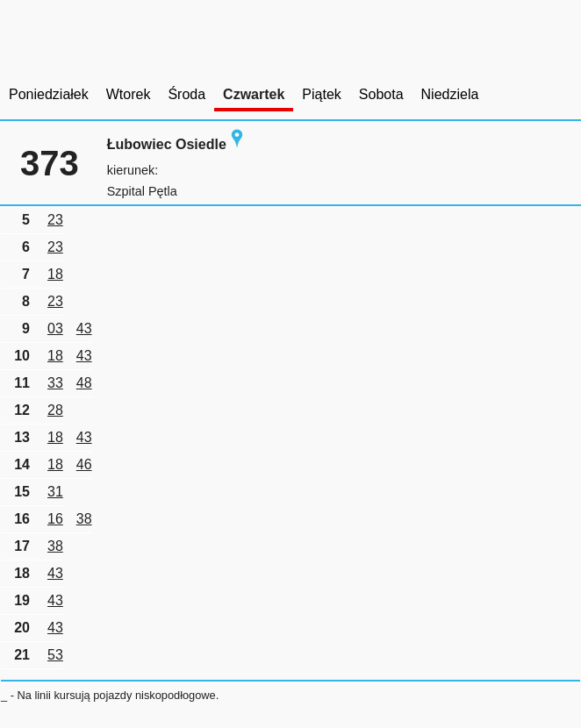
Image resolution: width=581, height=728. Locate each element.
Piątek (321, 94)
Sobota (381, 94)
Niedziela (450, 94)
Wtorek (129, 94)
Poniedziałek (49, 94)
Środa (186, 94)
